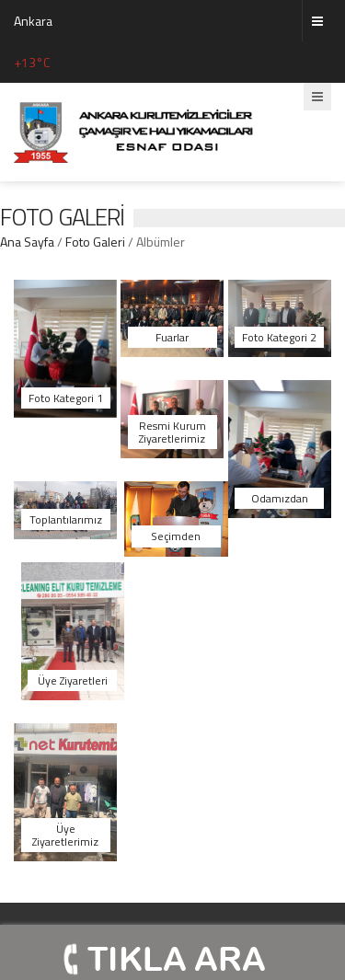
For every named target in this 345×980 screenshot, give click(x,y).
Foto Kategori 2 (279, 337)
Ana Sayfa (29, 242)
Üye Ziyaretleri (73, 680)
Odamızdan (280, 498)
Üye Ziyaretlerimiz (65, 835)
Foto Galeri (95, 242)
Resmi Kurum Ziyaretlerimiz (172, 432)
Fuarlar (172, 337)
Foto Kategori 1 (66, 398)
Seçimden (176, 536)
